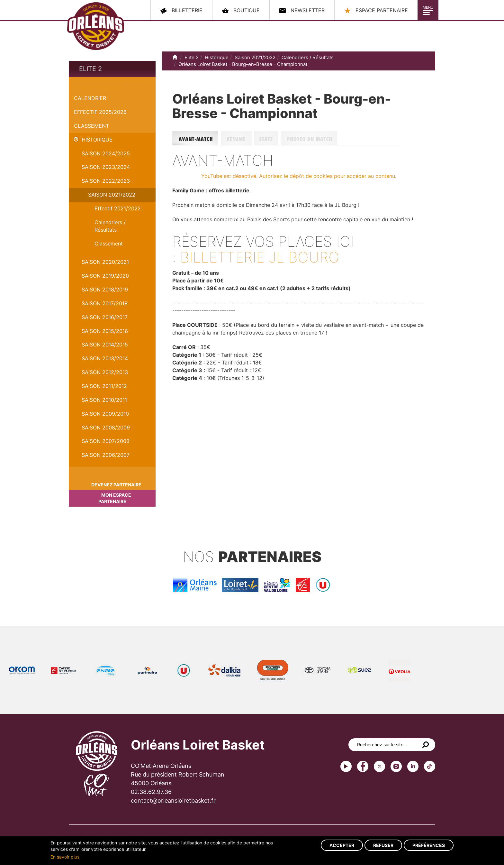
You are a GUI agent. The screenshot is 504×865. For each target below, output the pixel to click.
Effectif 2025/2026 (100, 112)
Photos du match (341, 138)
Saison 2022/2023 (106, 181)
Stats (268, 138)
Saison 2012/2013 (105, 372)
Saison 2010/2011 (104, 400)
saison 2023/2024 (106, 167)
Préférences (429, 845)
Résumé (238, 138)
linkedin (413, 766)
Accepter (342, 845)
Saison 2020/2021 (105, 262)
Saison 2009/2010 (105, 414)
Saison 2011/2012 (104, 386)
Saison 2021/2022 (112, 195)
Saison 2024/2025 (106, 153)
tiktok (430, 766)
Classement (91, 126)
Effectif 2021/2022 (118, 208)
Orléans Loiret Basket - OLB (96, 26)
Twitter (379, 766)
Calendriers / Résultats (110, 226)
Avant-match (197, 138)
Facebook (363, 766)
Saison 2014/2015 (105, 345)
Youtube (346, 766)
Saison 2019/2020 (105, 276)
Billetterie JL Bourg (260, 257)
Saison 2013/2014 (105, 358)
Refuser (383, 845)
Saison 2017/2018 (105, 303)
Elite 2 (90, 69)
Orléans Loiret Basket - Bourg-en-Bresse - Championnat (243, 64)
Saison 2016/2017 (105, 317)
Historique (97, 140)
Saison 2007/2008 (106, 441)
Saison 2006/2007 (106, 455)
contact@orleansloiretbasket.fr (173, 801)
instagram (396, 766)
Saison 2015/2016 (105, 331)
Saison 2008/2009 (106, 428)
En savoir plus (65, 857)
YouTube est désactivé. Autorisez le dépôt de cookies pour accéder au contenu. (299, 176)
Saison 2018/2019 (105, 290)
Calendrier (90, 98)
